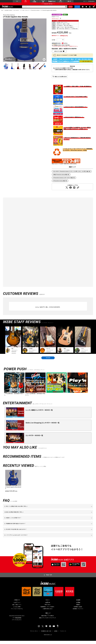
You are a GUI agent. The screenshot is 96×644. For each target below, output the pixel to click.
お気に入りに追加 (58, 53)
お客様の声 (48, 606)
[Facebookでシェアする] (70, 190)
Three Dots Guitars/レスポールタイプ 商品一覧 (64, 180)
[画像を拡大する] (44, 61)
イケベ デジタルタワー (17, 623)
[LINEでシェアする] (74, 190)
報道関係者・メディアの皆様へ (48, 610)
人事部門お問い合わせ (48, 612)
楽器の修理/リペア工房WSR (48, 619)
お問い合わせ (48, 608)
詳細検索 (68, 8)
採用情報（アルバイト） (78, 612)
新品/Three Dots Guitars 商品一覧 (61, 177)
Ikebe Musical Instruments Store (17, 619)
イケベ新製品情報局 (17, 621)
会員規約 (56, 634)
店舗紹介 (78, 608)
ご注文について (17, 606)
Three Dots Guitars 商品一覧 (60, 183)
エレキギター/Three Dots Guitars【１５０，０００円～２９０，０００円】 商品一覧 (72, 173)
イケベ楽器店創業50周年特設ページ (48, 5)
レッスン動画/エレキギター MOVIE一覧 (39, 413)
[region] (48, 484)
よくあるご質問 (17, 610)
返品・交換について (17, 608)
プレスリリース (63, 634)
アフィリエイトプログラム (17, 612)
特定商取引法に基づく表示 (46, 634)
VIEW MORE (48, 360)
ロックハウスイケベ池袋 (59, 70)
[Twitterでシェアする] (67, 190)
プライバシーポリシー (34, 634)
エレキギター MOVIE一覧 (34, 439)
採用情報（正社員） (78, 610)
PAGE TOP (49, 578)
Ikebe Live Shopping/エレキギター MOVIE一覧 (42, 426)
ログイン (85, 2)
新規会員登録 (91, 2)
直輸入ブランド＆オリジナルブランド (48, 621)
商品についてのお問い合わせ (61, 78)
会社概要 (78, 606)
